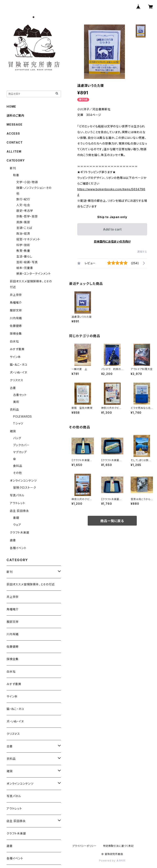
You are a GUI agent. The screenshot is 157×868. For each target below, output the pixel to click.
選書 (13, 540)
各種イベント (18, 548)
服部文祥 (16, 310)
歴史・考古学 (25, 211)
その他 (17, 473)
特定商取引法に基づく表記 (118, 846)
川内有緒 (16, 318)
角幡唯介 (16, 303)
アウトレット (18, 503)
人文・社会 (23, 205)
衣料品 (14, 409)
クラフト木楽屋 (20, 532)
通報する (142, 252)
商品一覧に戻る (112, 521)
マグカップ (20, 452)
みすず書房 (17, 349)
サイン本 (15, 357)
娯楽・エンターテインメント (34, 274)
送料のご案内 (15, 115)
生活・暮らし (24, 256)
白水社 (14, 341)
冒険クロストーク (25, 487)
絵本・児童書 (25, 268)
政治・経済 (23, 233)
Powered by (112, 861)
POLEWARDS (22, 416)
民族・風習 (23, 222)
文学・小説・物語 (27, 182)
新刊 (13, 168)
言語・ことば (24, 228)
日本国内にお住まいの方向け (112, 241)
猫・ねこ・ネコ (19, 365)
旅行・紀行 (23, 199)
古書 (13, 388)
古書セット (20, 395)
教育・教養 (23, 251)
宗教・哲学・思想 (27, 216)
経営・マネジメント (28, 239)
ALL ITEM (14, 151)
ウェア (17, 525)
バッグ (17, 438)
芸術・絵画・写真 (27, 262)
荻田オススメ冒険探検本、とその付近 (31, 584)
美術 (16, 402)
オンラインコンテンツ (23, 481)
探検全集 (16, 334)
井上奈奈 (16, 295)
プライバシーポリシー (84, 846)
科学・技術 (23, 245)
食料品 (18, 466)
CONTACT (15, 142)
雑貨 (13, 431)
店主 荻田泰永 (19, 511)
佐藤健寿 (16, 326)
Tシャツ (18, 423)
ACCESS (13, 133)
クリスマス (17, 380)
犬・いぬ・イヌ (19, 372)
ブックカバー (21, 445)
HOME (11, 106)
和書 (16, 175)
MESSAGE (15, 124)
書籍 (16, 518)
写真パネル (17, 495)
